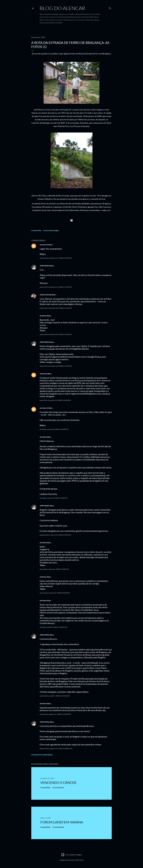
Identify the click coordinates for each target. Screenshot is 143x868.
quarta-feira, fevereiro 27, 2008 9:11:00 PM (56, 287)
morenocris (44, 245)
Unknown (43, 374)
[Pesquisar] (110, 8)
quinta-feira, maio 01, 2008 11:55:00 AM (55, 696)
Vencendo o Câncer (58, 783)
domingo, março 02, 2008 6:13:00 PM (54, 498)
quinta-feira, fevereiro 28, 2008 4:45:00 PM (56, 334)
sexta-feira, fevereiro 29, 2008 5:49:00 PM (55, 400)
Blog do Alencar (62, 8)
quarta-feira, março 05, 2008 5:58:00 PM (55, 593)
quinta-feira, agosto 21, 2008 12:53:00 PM (55, 714)
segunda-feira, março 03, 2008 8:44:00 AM (55, 535)
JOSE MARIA (45, 266)
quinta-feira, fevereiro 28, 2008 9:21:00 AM (56, 308)
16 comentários (58, 827)
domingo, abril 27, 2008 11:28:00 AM (53, 627)
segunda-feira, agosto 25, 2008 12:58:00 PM (56, 749)
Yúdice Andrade (46, 295)
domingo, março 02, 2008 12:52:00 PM (54, 429)
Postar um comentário (42, 755)
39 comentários (58, 788)
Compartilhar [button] (36, 230)
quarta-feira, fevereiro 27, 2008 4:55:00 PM (56, 258)
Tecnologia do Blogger (71, 855)
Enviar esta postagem (51, 230)
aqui (109, 210)
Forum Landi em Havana (62, 822)
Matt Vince (79, 860)
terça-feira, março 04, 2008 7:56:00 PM (54, 569)
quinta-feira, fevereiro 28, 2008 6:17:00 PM (56, 366)
